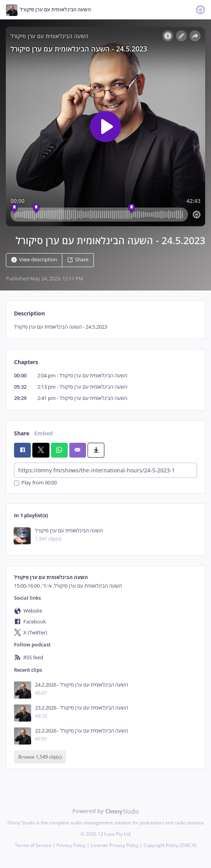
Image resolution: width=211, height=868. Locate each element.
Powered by (106, 811)
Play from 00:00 (35, 483)
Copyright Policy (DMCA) (170, 845)
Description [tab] (29, 313)
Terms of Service (33, 845)
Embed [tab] (44, 433)
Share (78, 260)
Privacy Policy (71, 845)
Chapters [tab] (26, 362)
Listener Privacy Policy (115, 845)
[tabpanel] (105, 327)
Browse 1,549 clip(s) (40, 757)
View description (34, 260)
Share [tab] (22, 433)
